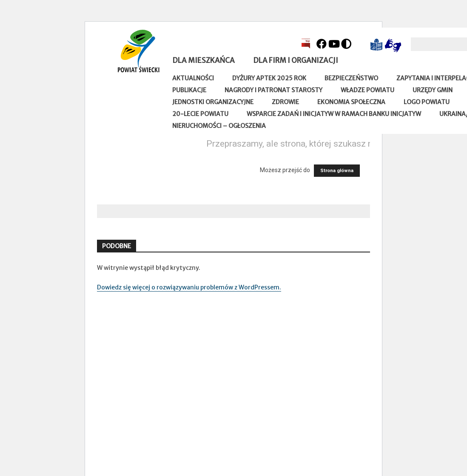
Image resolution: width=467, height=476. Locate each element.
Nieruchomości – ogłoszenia (219, 126)
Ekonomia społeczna (351, 102)
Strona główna (337, 171)
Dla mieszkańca (204, 60)
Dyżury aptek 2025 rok (269, 78)
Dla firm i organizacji (296, 60)
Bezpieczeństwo (351, 78)
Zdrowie (285, 102)
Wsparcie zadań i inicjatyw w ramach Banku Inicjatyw (334, 114)
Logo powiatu (427, 102)
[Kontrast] (346, 44)
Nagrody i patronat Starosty (273, 90)
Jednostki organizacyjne (213, 102)
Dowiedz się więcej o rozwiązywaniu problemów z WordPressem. (189, 287)
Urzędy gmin (433, 90)
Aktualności (193, 78)
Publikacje (189, 90)
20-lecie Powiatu (200, 114)
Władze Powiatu (367, 90)
